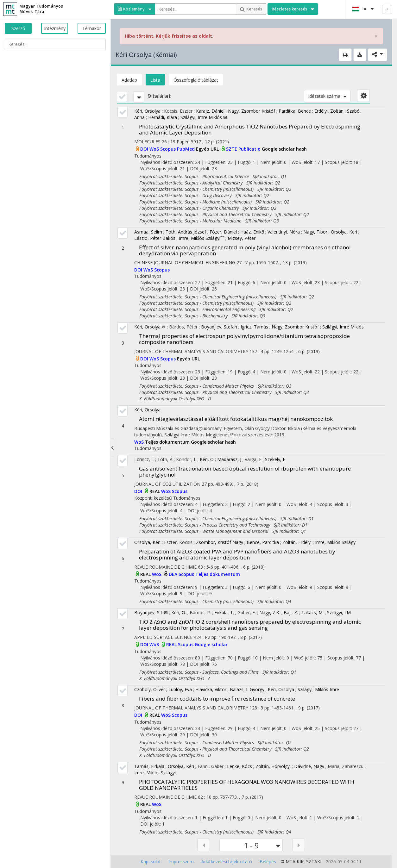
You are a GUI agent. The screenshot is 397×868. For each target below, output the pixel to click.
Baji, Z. (291, 612)
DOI (145, 149)
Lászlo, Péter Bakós (155, 238)
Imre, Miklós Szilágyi (202, 238)
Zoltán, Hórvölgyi (273, 766)
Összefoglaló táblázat (196, 80)
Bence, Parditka (263, 542)
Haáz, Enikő (252, 232)
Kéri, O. (179, 612)
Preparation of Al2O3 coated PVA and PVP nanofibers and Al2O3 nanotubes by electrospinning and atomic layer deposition (237, 554)
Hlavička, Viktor (211, 689)
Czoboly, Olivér (150, 689)
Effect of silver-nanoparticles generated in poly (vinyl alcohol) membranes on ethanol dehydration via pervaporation (245, 250)
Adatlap (129, 80)
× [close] (376, 36)
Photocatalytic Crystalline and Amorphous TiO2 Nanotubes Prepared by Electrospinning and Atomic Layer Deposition (250, 129)
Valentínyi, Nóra (284, 232)
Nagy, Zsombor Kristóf (252, 111)
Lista (155, 80)
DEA (174, 574)
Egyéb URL (208, 149)
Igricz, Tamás (254, 327)
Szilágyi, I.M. (339, 612)
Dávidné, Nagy (309, 766)
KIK (300, 862)
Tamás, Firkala (149, 766)
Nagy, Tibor (315, 232)
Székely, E (275, 459)
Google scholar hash (284, 149)
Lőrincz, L (144, 459)
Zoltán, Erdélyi (297, 542)
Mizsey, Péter (242, 238)
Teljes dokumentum (168, 442)
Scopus (169, 149)
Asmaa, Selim (148, 232)
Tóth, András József (186, 232)
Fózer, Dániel (223, 232)
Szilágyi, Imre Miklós (343, 327)
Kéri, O (207, 459)
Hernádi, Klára (163, 117)
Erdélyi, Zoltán (329, 111)
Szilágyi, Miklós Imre (318, 689)
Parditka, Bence (295, 111)
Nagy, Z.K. (270, 612)
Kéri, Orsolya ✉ (150, 327)
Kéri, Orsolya (147, 111)
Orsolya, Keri (344, 232)
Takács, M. (312, 612)
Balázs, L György (247, 689)
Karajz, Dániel (210, 111)
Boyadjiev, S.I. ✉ (151, 612)
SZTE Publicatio (244, 149)
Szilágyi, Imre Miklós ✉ (204, 117)
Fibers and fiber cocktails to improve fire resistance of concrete (217, 699)
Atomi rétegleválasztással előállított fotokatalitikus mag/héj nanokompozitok (236, 419)
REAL (155, 491)
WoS (155, 149)
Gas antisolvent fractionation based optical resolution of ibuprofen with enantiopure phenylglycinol (245, 471)
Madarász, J (229, 459)
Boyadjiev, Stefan (219, 327)
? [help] (387, 9)
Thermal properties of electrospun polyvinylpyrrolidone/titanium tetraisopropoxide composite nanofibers (244, 339)
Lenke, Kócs (239, 766)
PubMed (186, 149)
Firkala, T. (224, 612)
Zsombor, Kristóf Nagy (220, 542)
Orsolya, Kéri (147, 542)
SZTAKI (314, 862)
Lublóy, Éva (180, 689)
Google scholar (211, 644)
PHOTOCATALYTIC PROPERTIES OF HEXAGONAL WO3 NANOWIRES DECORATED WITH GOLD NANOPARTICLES (247, 785)
